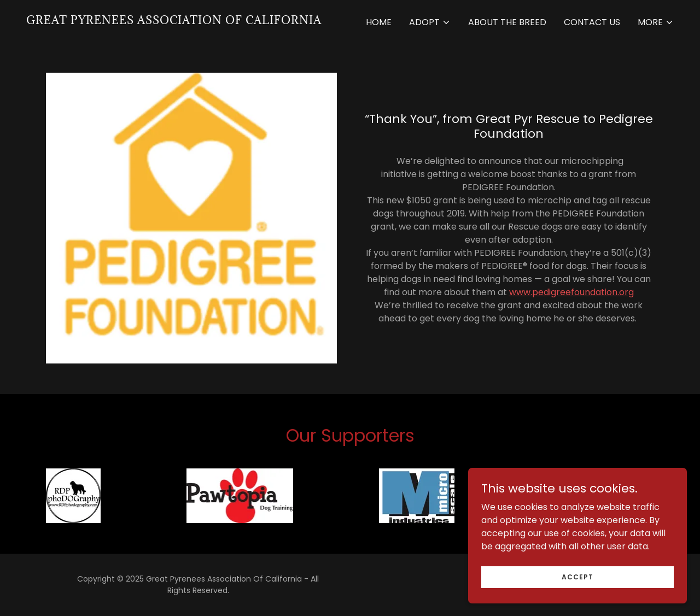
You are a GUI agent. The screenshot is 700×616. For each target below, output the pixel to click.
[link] (174, 21)
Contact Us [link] (592, 22)
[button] (430, 22)
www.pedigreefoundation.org (571, 292)
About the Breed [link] (507, 22)
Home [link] (379, 22)
